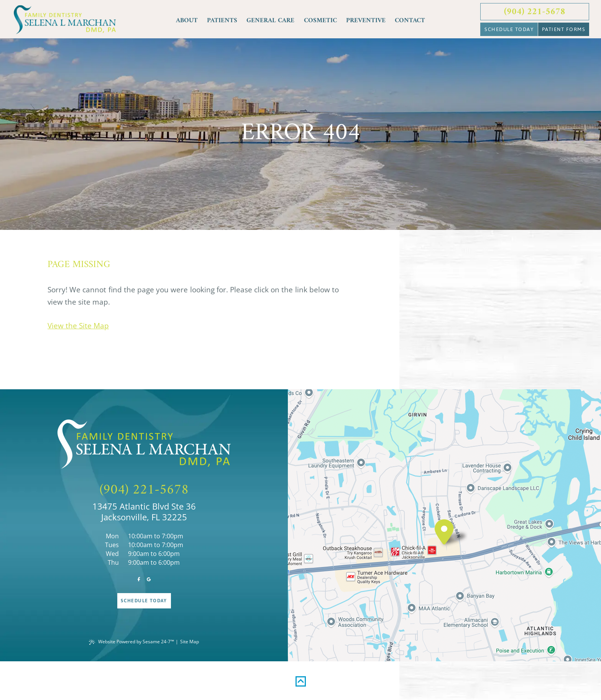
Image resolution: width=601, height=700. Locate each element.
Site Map (190, 642)
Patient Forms (564, 29)
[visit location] (444, 532)
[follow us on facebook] (139, 580)
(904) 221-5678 (535, 12)
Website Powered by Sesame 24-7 (131, 642)
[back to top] (301, 678)
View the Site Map (78, 326)
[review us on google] (149, 580)
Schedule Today (509, 29)
